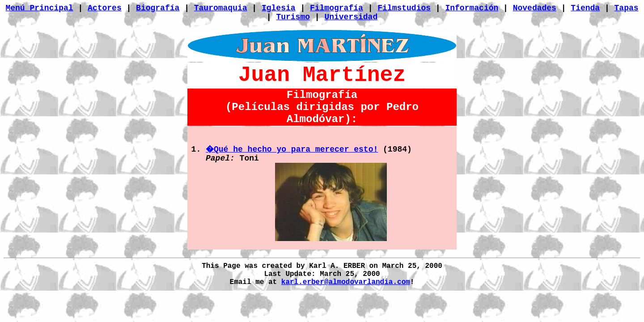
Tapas (627, 8)
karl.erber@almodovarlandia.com (346, 282)
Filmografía (337, 8)
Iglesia (279, 8)
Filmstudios (404, 8)
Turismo (293, 17)
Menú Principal (39, 8)
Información (472, 8)
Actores (105, 8)
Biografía (158, 8)
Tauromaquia (221, 8)
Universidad (351, 17)
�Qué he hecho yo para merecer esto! (292, 149)
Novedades (535, 8)
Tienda (585, 8)
